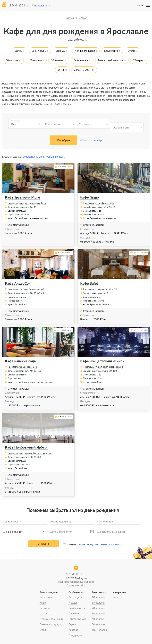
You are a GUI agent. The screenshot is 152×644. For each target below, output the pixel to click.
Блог (115, 597)
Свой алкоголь (77, 608)
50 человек (57, 60)
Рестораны (46, 597)
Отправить (44, 544)
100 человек (99, 630)
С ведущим (75, 635)
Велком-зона (81, 60)
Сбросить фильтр (91, 140)
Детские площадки (51, 619)
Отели (131, 51)
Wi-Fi (61, 70)
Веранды (61, 51)
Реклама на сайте (76, 585)
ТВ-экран (138, 60)
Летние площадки (85, 51)
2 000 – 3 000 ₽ (83, 70)
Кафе (43, 603)
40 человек (99, 619)
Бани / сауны (39, 51)
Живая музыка (77, 619)
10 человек (99, 597)
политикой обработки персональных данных (101, 545)
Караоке (73, 630)
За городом (75, 597)
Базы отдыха (111, 51)
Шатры (18, 51)
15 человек (99, 603)
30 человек (12, 60)
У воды (73, 603)
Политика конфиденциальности (76, 582)
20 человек (99, 608)
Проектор (74, 613)
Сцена (72, 624)
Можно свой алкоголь (110, 60)
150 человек (35, 60)
